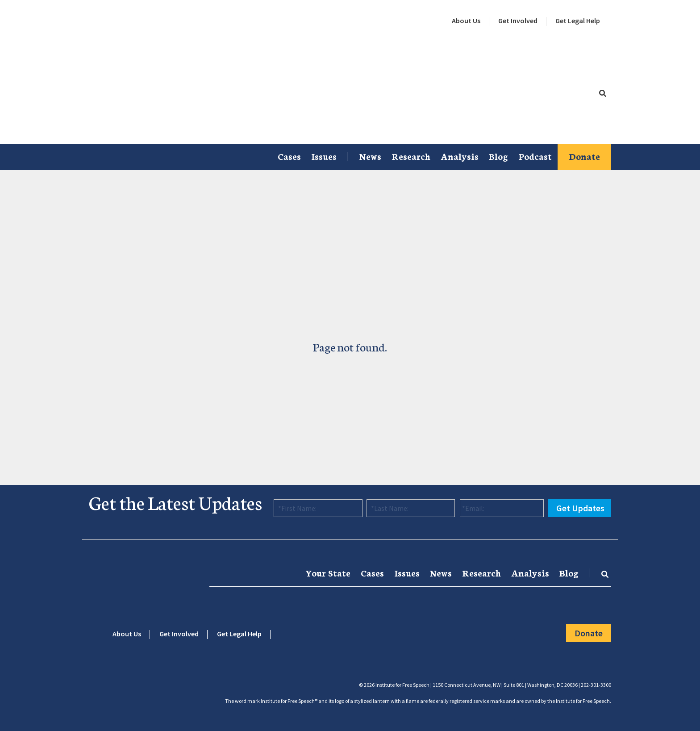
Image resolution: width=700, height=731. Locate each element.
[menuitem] (466, 21)
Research (411, 156)
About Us (466, 21)
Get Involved (518, 21)
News (370, 156)
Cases (289, 156)
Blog (498, 156)
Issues (324, 156)
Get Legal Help (578, 21)
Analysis (460, 156)
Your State (328, 572)
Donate (584, 156)
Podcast (535, 156)
